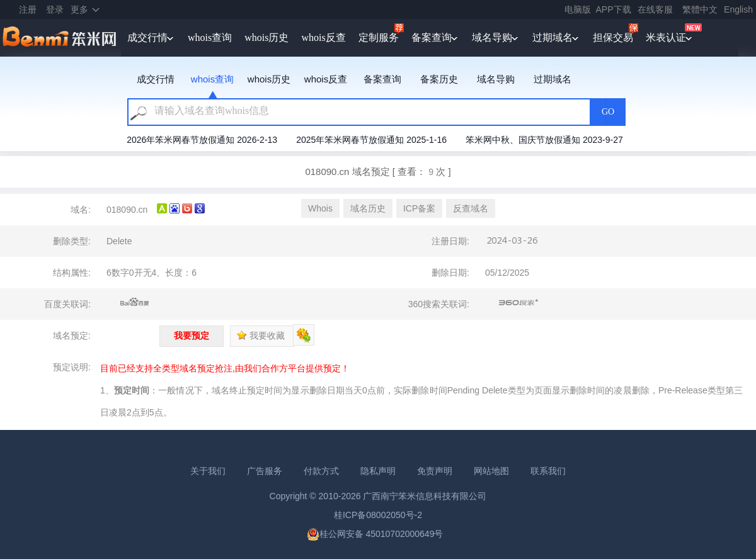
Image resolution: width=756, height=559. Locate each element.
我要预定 (192, 336)
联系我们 (548, 471)
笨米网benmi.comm (60, 38)
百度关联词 (135, 303)
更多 (79, 9)
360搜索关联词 (519, 303)
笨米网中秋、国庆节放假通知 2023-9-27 (544, 140)
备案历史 (439, 79)
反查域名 (471, 208)
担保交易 (613, 37)
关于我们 (208, 471)
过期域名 (553, 37)
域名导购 (492, 37)
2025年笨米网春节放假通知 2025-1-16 (371, 140)
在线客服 (655, 9)
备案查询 (432, 37)
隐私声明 (378, 471)
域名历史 (368, 208)
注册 (28, 9)
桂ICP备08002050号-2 (378, 515)
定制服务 (379, 37)
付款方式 (321, 471)
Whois (320, 208)
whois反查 (323, 37)
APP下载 (614, 9)
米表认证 (666, 37)
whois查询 (210, 37)
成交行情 (147, 37)
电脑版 (578, 9)
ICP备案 (419, 208)
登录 (55, 9)
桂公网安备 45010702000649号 (375, 534)
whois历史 (266, 37)
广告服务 (265, 471)
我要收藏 (261, 336)
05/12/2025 (507, 273)
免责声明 (435, 471)
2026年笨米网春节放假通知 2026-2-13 (202, 140)
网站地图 (491, 471)
